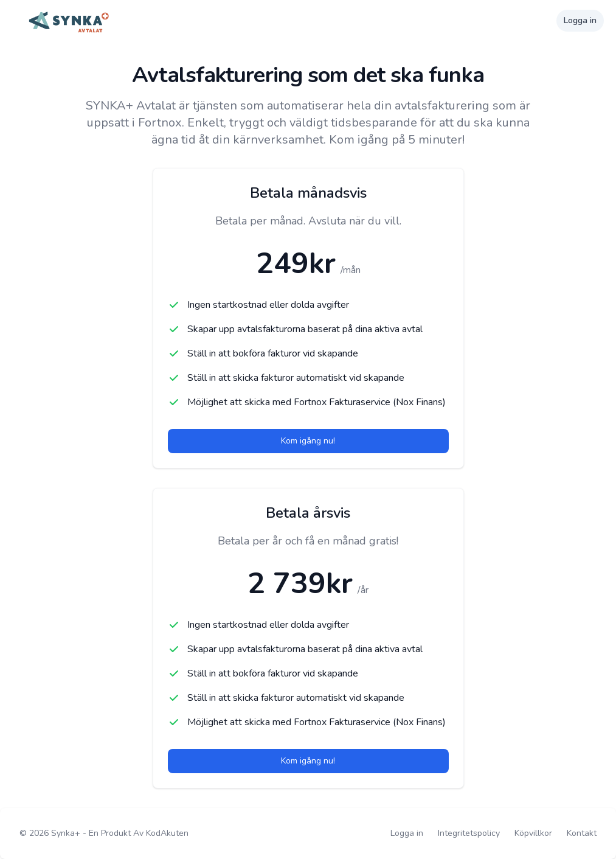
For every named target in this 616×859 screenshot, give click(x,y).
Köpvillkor (533, 833)
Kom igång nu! (308, 441)
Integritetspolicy (469, 833)
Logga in (580, 20)
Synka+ (66, 833)
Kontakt (582, 833)
